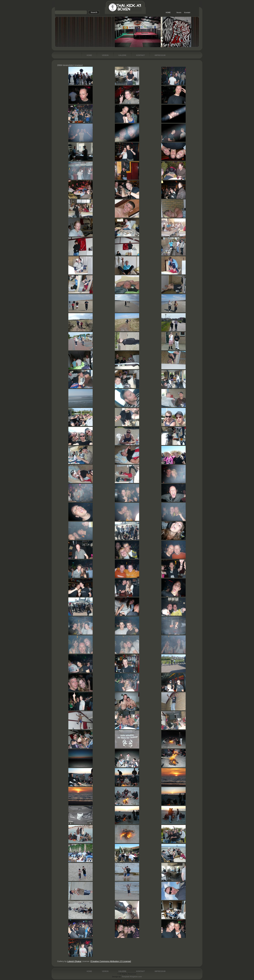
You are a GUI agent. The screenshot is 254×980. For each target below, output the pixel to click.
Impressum (160, 55)
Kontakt (187, 13)
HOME (168, 13)
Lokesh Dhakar (74, 961)
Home (89, 55)
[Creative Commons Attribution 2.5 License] (111, 961)
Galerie (122, 55)
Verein (179, 13)
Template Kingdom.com (132, 977)
